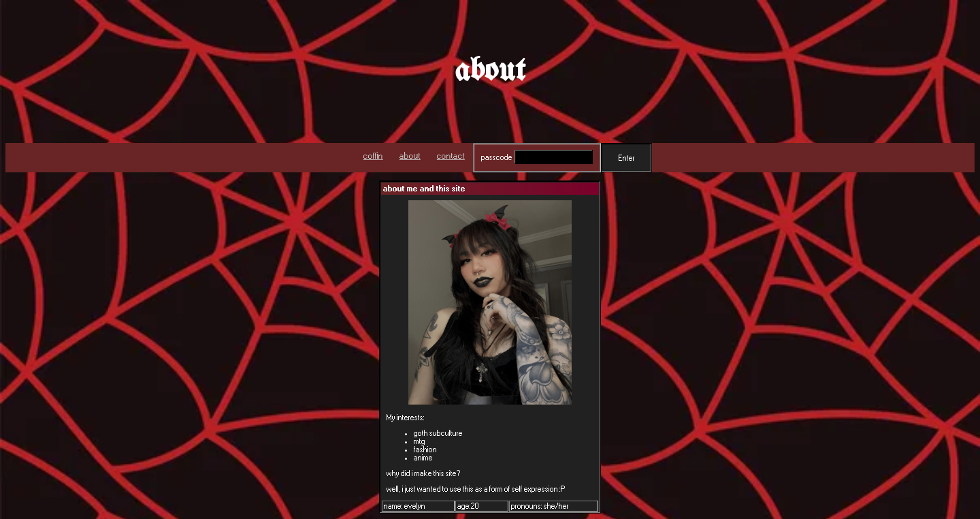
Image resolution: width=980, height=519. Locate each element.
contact (451, 156)
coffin (373, 156)
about (410, 156)
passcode (497, 157)
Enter (627, 158)
